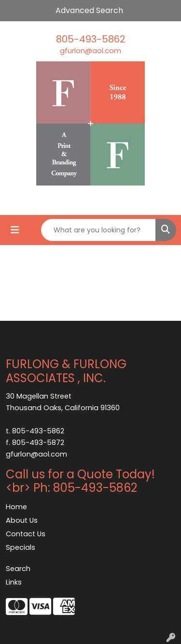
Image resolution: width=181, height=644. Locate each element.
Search (18, 569)
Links (14, 582)
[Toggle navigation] (15, 230)
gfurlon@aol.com (90, 51)
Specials (21, 547)
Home (16, 507)
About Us (22, 520)
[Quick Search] (98, 230)
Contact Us (26, 534)
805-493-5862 (91, 39)
